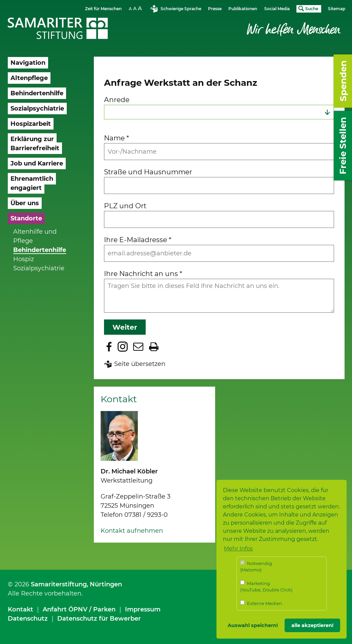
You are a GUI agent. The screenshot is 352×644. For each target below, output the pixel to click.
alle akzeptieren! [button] (312, 625)
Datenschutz (28, 619)
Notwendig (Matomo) (256, 567)
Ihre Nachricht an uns (143, 274)
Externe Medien (261, 603)
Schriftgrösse (136, 8)
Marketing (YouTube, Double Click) (266, 587)
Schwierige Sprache (181, 9)
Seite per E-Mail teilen (138, 347)
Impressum (143, 609)
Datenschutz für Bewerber (99, 619)
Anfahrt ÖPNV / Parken (79, 609)
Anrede (117, 100)
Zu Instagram (123, 347)
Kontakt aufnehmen (132, 531)
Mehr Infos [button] (238, 549)
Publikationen (243, 9)
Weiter (125, 327)
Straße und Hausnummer (148, 172)
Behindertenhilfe (40, 250)
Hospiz (24, 259)
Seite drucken (154, 347)
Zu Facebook (109, 347)
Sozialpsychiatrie (39, 268)
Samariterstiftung (59, 584)
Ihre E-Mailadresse (138, 240)
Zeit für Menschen (103, 9)
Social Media (277, 9)
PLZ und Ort (125, 206)
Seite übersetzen (140, 364)
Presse (215, 9)
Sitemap (337, 9)
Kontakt (20, 609)
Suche (312, 9)
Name (117, 138)
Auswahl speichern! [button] (253, 625)
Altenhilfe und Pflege (35, 236)
